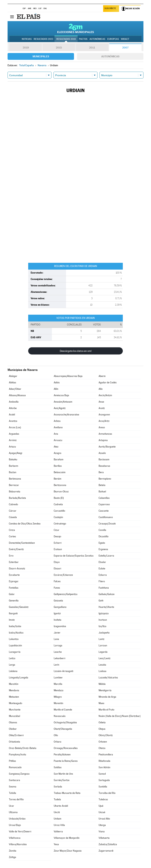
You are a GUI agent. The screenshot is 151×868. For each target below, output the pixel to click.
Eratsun (58, 549)
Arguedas (14, 434)
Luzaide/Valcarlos (108, 678)
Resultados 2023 (43, 39)
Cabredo (13, 504)
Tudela (57, 799)
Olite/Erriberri (16, 735)
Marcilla (58, 684)
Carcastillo (59, 511)
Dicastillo (104, 536)
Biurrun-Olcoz (61, 492)
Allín (56, 389)
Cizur (56, 530)
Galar (12, 594)
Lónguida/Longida (19, 678)
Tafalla (12, 793)
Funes (57, 588)
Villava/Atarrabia (18, 844)
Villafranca (15, 838)
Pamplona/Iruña (18, 755)
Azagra (58, 453)
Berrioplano (105, 479)
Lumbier (58, 678)
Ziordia (13, 851)
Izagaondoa (60, 626)
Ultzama (13, 812)
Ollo (56, 735)
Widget (125, 39)
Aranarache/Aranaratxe (66, 415)
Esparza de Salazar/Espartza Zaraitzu (74, 556)
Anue (101, 402)
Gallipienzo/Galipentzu (66, 594)
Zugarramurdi (106, 851)
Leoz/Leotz (105, 658)
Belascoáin (60, 472)
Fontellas (14, 588)
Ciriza (12, 530)
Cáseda (13, 517)
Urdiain (58, 819)
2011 (92, 48)
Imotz (12, 620)
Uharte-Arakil (61, 806)
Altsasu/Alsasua (17, 395)
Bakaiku (13, 459)
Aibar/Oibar (15, 389)
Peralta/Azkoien (62, 755)
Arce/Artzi (104, 421)
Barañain (59, 459)
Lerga (12, 665)
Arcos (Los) (15, 427)
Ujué (101, 806)
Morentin (58, 703)
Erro (11, 556)
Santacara (14, 780)
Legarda (103, 652)
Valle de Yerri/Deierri (20, 831)
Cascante (104, 511)
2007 (125, 48)
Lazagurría (15, 652)
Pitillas (12, 761)
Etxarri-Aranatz (17, 569)
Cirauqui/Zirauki (107, 524)
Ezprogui (14, 581)
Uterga (102, 825)
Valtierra (58, 831)
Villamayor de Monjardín (67, 838)
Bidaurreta (15, 492)
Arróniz (13, 440)
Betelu (102, 485)
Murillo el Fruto (106, 710)
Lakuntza (14, 639)
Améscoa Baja (61, 395)
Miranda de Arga (107, 697)
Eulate (102, 569)
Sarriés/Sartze (62, 780)
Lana (56, 639)
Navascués (60, 716)
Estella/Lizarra (106, 556)
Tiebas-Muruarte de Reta (67, 793)
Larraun (103, 645)
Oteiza (102, 748)
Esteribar (14, 562)
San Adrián (104, 767)
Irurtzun (103, 620)
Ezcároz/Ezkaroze (63, 575)
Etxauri (57, 569)
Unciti (57, 812)
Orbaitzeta (14, 742)
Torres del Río (16, 799)
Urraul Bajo (15, 825)
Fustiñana (104, 588)
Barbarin (14, 466)
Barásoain (104, 459)
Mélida (102, 684)
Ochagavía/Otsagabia (65, 722)
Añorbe (13, 408)
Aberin (102, 376)
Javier (57, 633)
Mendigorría (105, 690)
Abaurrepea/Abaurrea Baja (68, 376)
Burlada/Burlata (17, 498)
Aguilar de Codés (108, 382)
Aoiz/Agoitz (60, 408)
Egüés (102, 543)
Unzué (102, 812)
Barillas (58, 466)
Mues (101, 703)
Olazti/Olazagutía (63, 729)
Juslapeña (104, 633)
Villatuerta (104, 838)
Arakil (12, 415)
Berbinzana (15, 479)
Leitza (12, 658)
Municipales (41, 56)
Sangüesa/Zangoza (19, 774)
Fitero (102, 581)
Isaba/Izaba (15, 626)
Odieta (102, 722)
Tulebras (103, 799)
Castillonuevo (106, 517)
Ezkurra (103, 575)
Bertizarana (60, 485)
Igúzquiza (104, 613)
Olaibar (13, 729)
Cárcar (13, 511)
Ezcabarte (14, 575)
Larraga (58, 645)
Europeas (113, 39)
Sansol (102, 774)
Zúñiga (12, 857)
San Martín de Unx (63, 774)
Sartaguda (104, 780)
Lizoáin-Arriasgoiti (63, 671)
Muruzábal (14, 716)
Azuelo (102, 453)
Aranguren (104, 415)
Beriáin (58, 479)
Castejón (58, 517)
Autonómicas (110, 56)
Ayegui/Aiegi (16, 453)
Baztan (13, 472)
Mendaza (59, 690)
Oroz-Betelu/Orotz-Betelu (23, 748)
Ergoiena (103, 549)
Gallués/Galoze (107, 594)
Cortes (12, 536)
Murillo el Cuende (63, 710)
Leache (58, 652)
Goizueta (58, 601)
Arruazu (58, 440)
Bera (101, 472)
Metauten (14, 697)
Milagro (58, 697)
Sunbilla (103, 787)
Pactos (83, 39)
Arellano (58, 427)
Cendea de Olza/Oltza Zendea (25, 524)
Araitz (102, 408)
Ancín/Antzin (105, 395)
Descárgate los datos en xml (76, 351)
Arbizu (57, 421)
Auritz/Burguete (107, 447)
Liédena (13, 671)
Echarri (58, 543)
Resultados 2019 (66, 39)
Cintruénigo (60, 524)
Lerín (56, 665)
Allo (101, 389)
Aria (56, 434)
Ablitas (12, 382)
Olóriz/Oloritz (106, 735)
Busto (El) (59, 498)
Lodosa (102, 671)
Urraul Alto (104, 819)
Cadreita (58, 504)
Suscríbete (110, 9)
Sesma (13, 787)
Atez (56, 447)
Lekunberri (60, 658)
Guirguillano (60, 607)
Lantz (102, 639)
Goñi (101, 601)
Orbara (58, 742)
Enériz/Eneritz (16, 549)
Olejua (102, 729)
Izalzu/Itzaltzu (16, 633)
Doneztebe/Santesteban (22, 543)
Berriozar (14, 485)
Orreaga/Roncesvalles (66, 748)
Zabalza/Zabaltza (108, 844)
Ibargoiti (13, 613)
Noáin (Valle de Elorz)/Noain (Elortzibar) (120, 716)
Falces (57, 581)
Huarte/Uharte (106, 607)
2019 (26, 48)
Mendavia (14, 690)
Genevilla (14, 601)
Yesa (56, 844)
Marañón (14, 684)
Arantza (13, 421)
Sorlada (58, 787)
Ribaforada (104, 761)
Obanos (13, 722)
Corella (102, 530)
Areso (102, 427)
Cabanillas (104, 498)
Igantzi (57, 613)
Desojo (57, 536)
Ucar (11, 806)
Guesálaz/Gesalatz (19, 607)
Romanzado (15, 767)
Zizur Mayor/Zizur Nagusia (68, 851)
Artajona (103, 440)
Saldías (58, 767)
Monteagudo (16, 703)
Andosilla (14, 402)
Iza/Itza (102, 626)
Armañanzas (105, 434)
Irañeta (58, 620)
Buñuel (102, 492)
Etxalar (102, 562)
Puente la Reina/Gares (66, 761)
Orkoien (103, 742)
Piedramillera (106, 755)
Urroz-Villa (59, 825)
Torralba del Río (107, 793)
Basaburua (104, 466)
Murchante (15, 710)
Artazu (12, 447)
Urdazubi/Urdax (17, 819)
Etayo (57, 562)
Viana (102, 831)
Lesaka (102, 665)
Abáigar (13, 376)
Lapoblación (15, 645)
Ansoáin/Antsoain (63, 402)
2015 (59, 48)
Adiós (57, 382)
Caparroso (104, 504)
